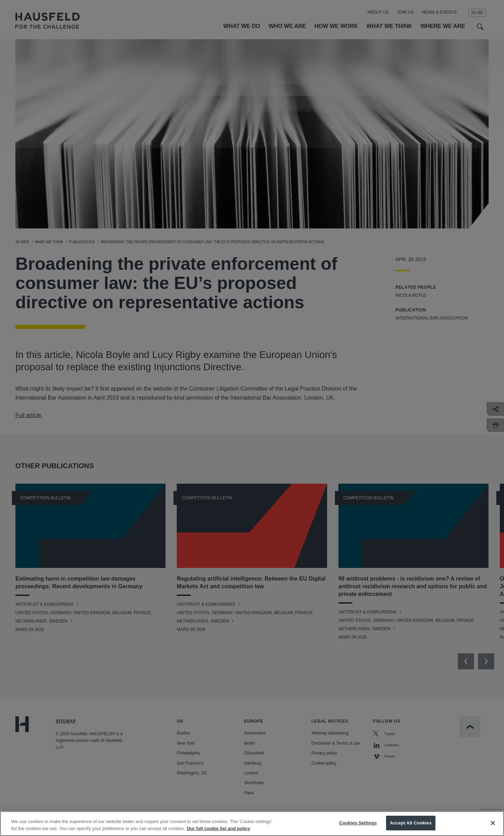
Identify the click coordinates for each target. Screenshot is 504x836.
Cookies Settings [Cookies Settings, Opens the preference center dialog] (358, 829)
